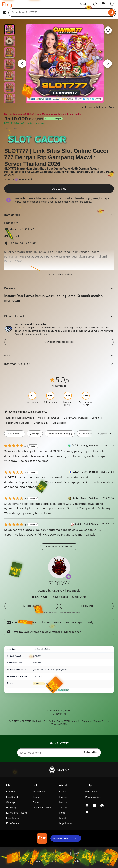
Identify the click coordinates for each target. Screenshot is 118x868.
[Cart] (112, 4)
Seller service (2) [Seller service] (88, 434)
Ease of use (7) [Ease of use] (15, 434)
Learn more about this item (59, 274)
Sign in (84, 4)
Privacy (53, 861)
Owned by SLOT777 (51, 591)
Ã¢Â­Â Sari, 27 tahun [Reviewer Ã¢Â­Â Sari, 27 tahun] (87, 524)
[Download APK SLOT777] (42, 838)
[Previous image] (22, 64)
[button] (69, 577)
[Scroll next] (93, 434)
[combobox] (58, 13)
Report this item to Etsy (97, 108)
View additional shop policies (59, 342)
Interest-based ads (70, 861)
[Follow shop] (87, 606)
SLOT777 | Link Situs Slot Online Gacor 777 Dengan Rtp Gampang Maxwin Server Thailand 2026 (57, 157)
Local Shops (89, 861)
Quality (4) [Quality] (35, 434)
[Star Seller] (16, 180)
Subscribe (90, 752)
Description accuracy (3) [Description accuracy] (60, 434)
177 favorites (59, 714)
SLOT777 (9, 179)
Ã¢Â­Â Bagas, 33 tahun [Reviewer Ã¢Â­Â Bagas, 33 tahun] (86, 498)
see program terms (36, 334)
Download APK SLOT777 (66, 838)
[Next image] (107, 64)
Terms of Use (38, 861)
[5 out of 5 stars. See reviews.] (26, 179)
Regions (103, 861)
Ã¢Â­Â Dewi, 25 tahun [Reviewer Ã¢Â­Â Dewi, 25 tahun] (86, 472)
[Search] (112, 13)
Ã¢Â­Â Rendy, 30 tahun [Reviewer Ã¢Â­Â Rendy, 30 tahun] (85, 446)
